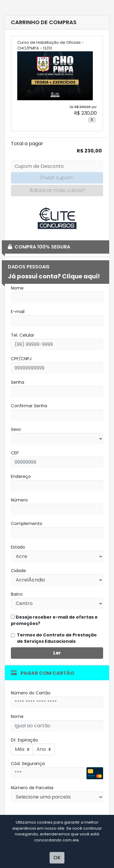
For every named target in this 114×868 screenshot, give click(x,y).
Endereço (21, 476)
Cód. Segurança (28, 764)
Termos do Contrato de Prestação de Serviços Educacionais (57, 638)
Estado (18, 547)
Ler (57, 653)
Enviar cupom (57, 178)
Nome (17, 288)
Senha (18, 382)
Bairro (17, 594)
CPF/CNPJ (21, 359)
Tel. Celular (23, 335)
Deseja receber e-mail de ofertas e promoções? (54, 620)
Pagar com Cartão (42, 673)
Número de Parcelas (32, 788)
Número (19, 500)
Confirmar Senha (29, 406)
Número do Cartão (31, 693)
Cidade (18, 571)
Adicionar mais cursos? (57, 190)
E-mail (18, 312)
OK (57, 858)
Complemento (27, 524)
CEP (15, 453)
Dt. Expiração (24, 740)
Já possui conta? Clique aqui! (54, 276)
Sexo (16, 429)
